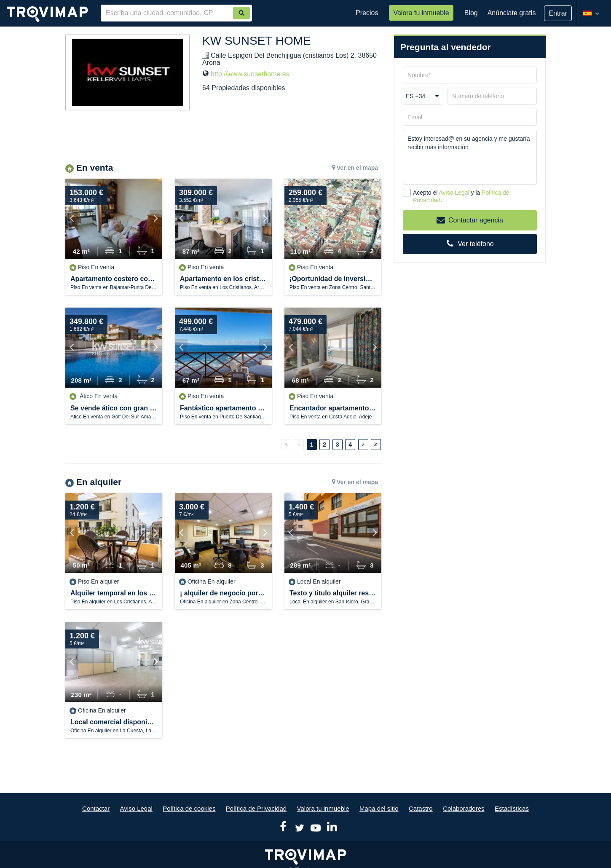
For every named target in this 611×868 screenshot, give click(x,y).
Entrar (558, 13)
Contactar (96, 808)
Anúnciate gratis (512, 13)
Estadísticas (512, 808)
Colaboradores (464, 808)
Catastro (421, 808)
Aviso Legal (454, 193)
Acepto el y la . (461, 196)
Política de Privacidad (256, 808)
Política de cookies (189, 808)
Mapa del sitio (379, 808)
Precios (367, 13)
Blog (471, 13)
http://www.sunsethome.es (250, 74)
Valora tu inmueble (421, 13)
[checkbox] (407, 193)
